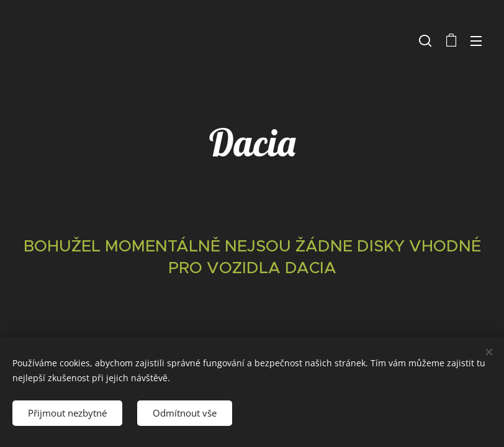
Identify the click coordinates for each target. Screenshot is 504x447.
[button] (425, 40)
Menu (476, 41)
